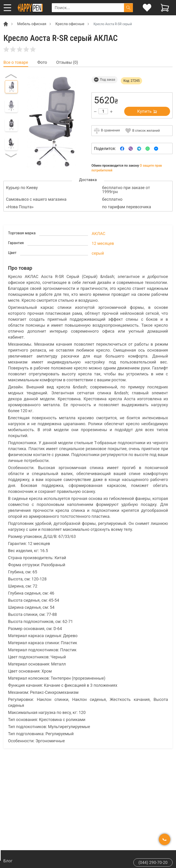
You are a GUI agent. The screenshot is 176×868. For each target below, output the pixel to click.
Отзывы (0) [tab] (67, 62)
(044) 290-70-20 (153, 862)
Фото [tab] (42, 62)
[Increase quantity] (111, 112)
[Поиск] (128, 8)
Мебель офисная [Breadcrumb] (32, 24)
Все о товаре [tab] (16, 62)
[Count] (103, 111)
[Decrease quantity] (95, 112)
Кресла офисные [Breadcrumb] (70, 24)
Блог (8, 861)
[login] (147, 8)
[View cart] (165, 8)
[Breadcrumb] (6, 24)
